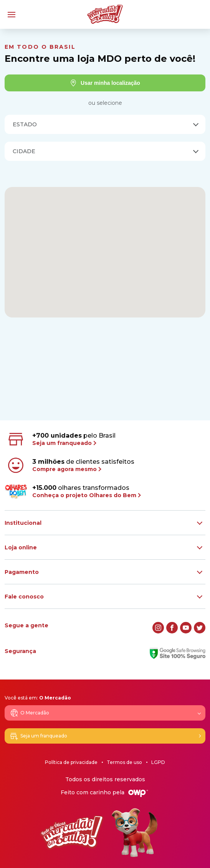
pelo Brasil (61, 439)
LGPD (158, 762)
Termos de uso (124, 762)
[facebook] (172, 628)
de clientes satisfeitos (70, 465)
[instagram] (158, 628)
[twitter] (200, 628)
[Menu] (12, 15)
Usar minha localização (105, 83)
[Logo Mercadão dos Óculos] (105, 14)
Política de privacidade (71, 762)
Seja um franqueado (38, 736)
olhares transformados (72, 491)
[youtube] (186, 628)
